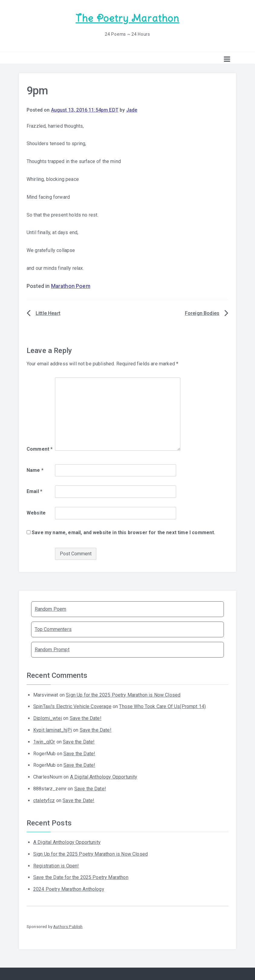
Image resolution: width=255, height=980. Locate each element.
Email (34, 491)
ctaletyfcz (44, 800)
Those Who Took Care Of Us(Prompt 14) (162, 706)
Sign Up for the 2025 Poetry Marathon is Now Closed (123, 695)
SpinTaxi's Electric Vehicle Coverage (72, 706)
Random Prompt (52, 650)
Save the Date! (86, 718)
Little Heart (48, 313)
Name (35, 470)
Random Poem (51, 609)
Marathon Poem (71, 286)
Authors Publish (68, 926)
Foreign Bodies (202, 313)
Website (36, 513)
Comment (40, 449)
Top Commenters (53, 629)
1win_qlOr (44, 742)
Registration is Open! (56, 866)
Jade (132, 110)
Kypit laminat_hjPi (53, 730)
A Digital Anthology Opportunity (104, 777)
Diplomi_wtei (48, 718)
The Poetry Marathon (127, 18)
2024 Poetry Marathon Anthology (69, 889)
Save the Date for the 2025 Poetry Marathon (81, 877)
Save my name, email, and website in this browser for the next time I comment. (123, 532)
